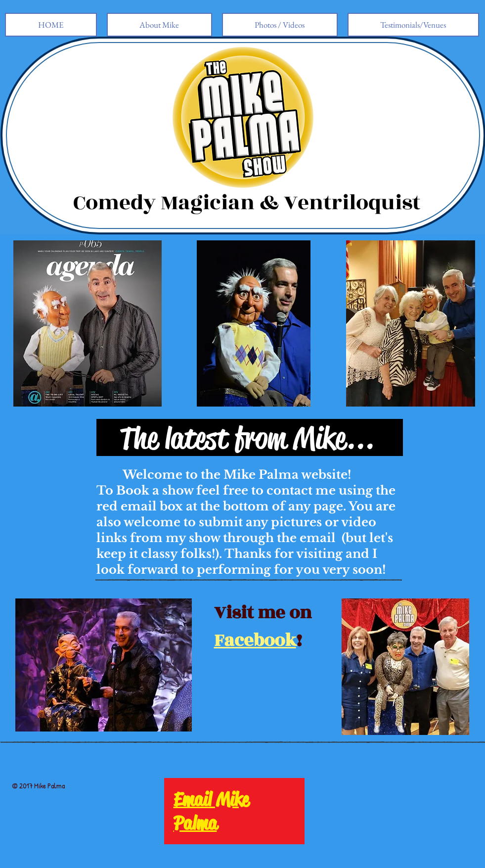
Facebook (255, 640)
